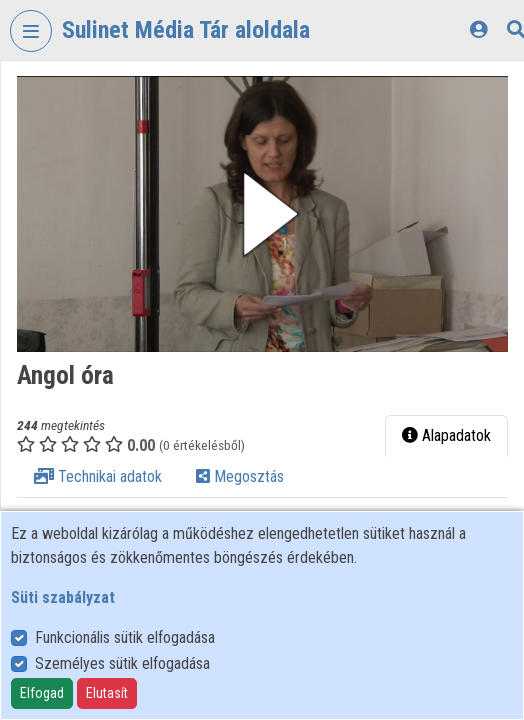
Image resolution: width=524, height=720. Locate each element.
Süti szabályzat (63, 597)
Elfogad (42, 693)
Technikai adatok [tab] (98, 476)
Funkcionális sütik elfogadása (125, 637)
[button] (262, 214)
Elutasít (107, 693)
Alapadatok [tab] (446, 435)
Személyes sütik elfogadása (122, 663)
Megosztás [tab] (240, 476)
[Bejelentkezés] (478, 29)
